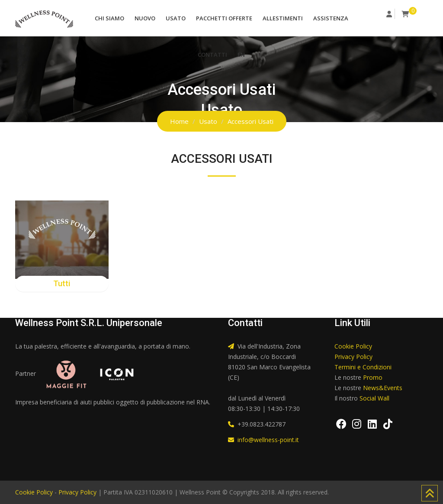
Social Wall (374, 398)
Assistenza (331, 18)
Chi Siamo (109, 18)
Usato (176, 18)
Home (179, 121)
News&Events (383, 388)
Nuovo (145, 18)
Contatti (212, 55)
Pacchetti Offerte (224, 18)
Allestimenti (283, 18)
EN (241, 55)
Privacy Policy (353, 357)
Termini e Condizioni (363, 367)
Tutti (62, 283)
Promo (373, 377)
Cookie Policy (353, 346)
